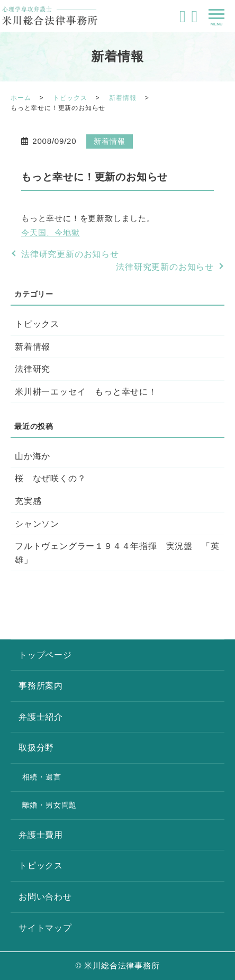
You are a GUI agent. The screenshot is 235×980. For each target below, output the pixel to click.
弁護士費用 (41, 835)
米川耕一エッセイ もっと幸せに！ (86, 392)
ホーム (21, 98)
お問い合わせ (45, 897)
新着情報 (123, 98)
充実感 (28, 501)
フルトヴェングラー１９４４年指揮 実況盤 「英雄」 (117, 553)
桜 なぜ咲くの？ (50, 478)
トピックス (70, 98)
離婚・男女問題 (50, 805)
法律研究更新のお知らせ (70, 254)
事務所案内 (41, 686)
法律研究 (33, 369)
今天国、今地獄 (51, 232)
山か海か (33, 456)
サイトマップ (45, 928)
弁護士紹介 (41, 717)
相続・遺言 (42, 777)
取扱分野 (36, 748)
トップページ (45, 655)
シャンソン (37, 524)
